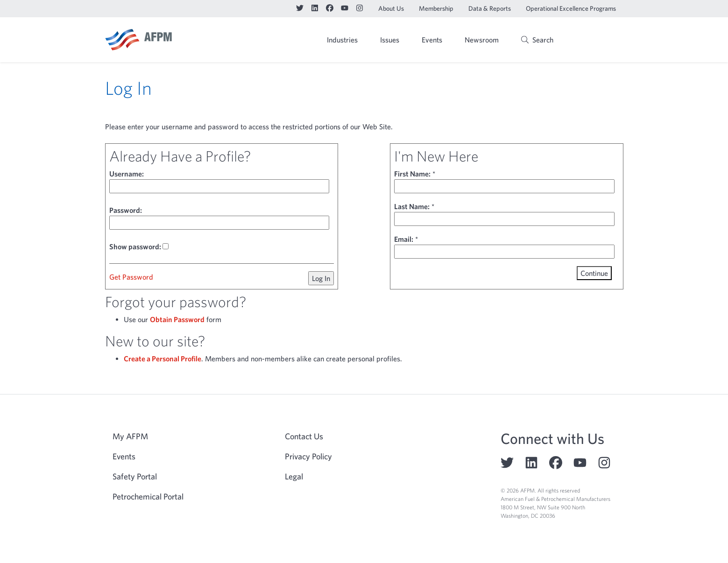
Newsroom (482, 40)
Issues (390, 40)
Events (432, 40)
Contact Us (304, 436)
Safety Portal (135, 476)
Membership (436, 8)
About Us (391, 8)
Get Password (131, 277)
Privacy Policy (308, 456)
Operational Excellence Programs (571, 8)
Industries (342, 40)
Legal (294, 476)
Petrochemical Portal (148, 496)
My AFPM (600, 41)
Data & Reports (490, 8)
